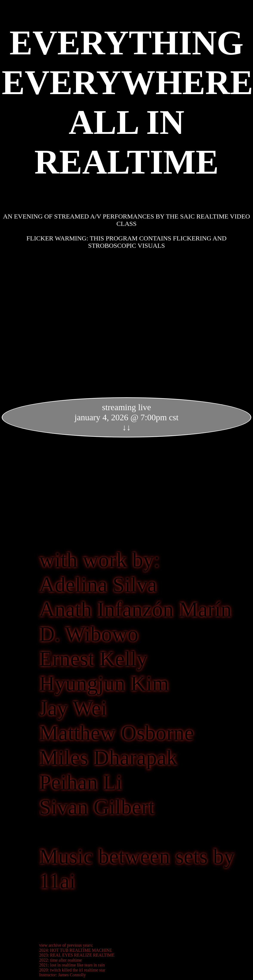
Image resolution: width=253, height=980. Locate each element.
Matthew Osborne (116, 733)
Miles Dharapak (108, 758)
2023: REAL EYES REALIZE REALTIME (77, 955)
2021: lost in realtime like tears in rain (72, 965)
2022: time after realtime (60, 960)
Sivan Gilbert (97, 807)
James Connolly (72, 975)
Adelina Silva (98, 585)
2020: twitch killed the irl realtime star (72, 970)
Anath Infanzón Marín (135, 609)
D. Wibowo (89, 634)
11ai (57, 881)
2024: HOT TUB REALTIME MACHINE (76, 950)
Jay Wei (73, 708)
